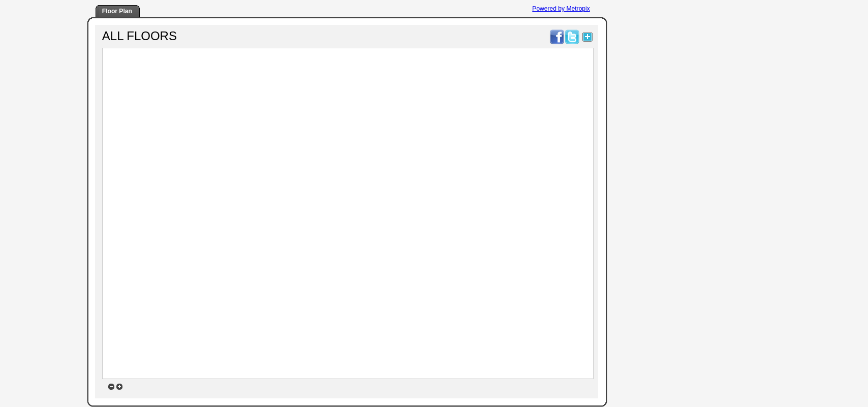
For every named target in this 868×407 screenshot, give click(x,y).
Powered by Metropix (561, 9)
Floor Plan (117, 11)
